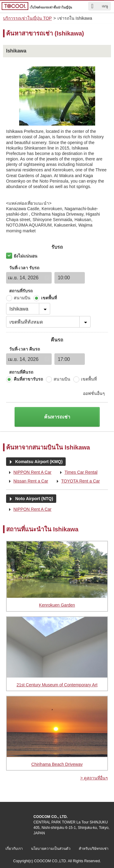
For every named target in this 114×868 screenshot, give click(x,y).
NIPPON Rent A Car (29, 473)
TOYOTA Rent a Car (77, 481)
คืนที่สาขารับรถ (28, 379)
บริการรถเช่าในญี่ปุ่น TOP (27, 18)
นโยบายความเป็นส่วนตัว (51, 849)
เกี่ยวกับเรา (14, 849)
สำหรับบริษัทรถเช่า (94, 849)
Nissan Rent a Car (27, 481)
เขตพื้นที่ (49, 298)
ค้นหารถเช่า (57, 417)
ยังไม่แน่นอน (26, 256)
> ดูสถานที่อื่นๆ (94, 778)
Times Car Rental (77, 473)
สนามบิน (22, 298)
